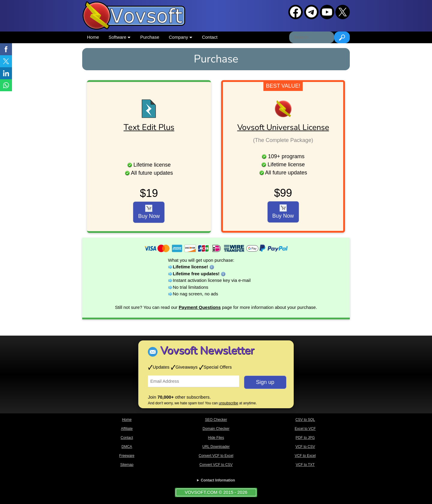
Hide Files (216, 438)
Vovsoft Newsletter (207, 351)
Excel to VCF (305, 429)
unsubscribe (228, 403)
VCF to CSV (305, 447)
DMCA (127, 447)
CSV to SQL (305, 420)
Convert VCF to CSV (216, 465)
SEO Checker (216, 420)
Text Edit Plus (149, 127)
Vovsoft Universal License (283, 127)
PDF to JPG (305, 438)
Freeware (127, 456)
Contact (210, 37)
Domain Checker (216, 429)
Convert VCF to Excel (216, 456)
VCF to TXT (305, 465)
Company (181, 37)
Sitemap (127, 465)
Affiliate (127, 429)
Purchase (150, 37)
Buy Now (149, 212)
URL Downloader (216, 447)
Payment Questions (200, 307)
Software (120, 37)
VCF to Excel (305, 456)
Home (93, 37)
